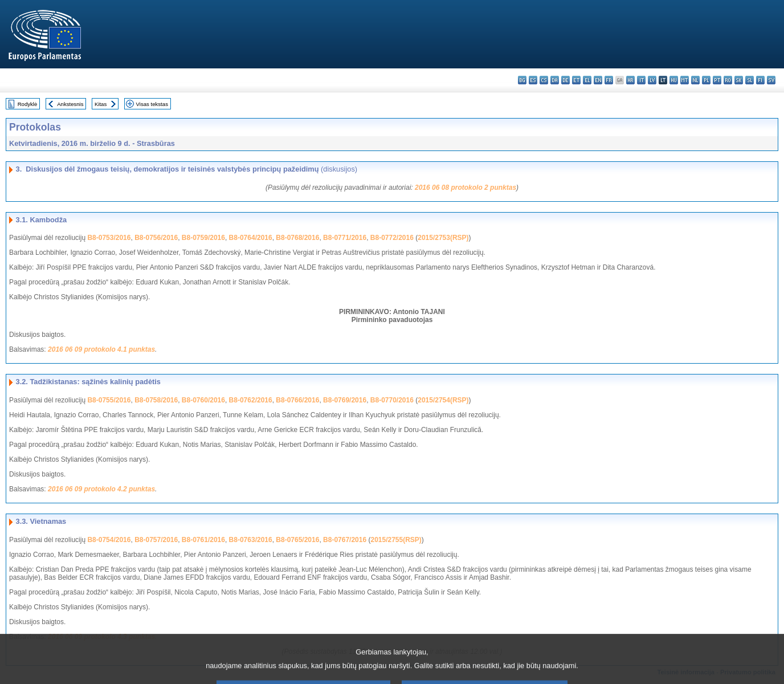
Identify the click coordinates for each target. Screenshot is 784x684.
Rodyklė (28, 104)
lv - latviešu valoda (652, 80)
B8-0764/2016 (251, 238)
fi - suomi (760, 80)
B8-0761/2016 (203, 540)
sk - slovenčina (739, 80)
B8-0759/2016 (203, 238)
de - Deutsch (565, 80)
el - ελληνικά (587, 80)
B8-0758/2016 (156, 400)
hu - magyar (674, 80)
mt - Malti (685, 80)
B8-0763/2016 (251, 540)
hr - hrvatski (630, 80)
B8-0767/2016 (345, 540)
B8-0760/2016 (203, 400)
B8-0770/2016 (392, 400)
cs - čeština (544, 80)
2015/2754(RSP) (443, 400)
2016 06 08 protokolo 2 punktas (465, 188)
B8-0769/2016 (345, 400)
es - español (533, 80)
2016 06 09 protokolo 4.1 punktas (101, 349)
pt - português (717, 80)
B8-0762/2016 (251, 400)
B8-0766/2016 (297, 400)
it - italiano (641, 80)
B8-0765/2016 (297, 540)
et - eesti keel (576, 80)
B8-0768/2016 (297, 238)
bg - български (522, 80)
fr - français (609, 80)
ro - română (728, 80)
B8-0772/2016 (392, 238)
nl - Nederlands (695, 80)
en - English (598, 80)
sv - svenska (771, 80)
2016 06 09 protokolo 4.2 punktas (101, 489)
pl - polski (706, 80)
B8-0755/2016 (109, 400)
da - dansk (555, 80)
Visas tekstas (152, 104)
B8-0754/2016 (109, 540)
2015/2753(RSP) (443, 238)
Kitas (101, 104)
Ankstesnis (70, 104)
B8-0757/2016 (156, 540)
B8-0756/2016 (156, 238)
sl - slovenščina (750, 80)
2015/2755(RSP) (396, 540)
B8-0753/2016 (109, 238)
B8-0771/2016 (345, 238)
